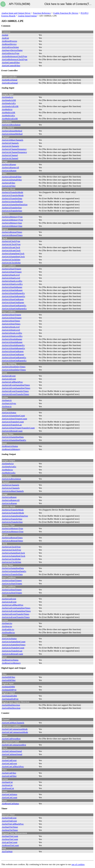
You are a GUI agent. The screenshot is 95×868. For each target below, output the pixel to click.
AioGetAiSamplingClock (13, 257)
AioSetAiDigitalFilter (12, 177)
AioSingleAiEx (9, 103)
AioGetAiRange (9, 171)
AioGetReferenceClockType (15, 59)
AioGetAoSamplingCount (14, 642)
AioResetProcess (9, 41)
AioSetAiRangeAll (10, 167)
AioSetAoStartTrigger (12, 580)
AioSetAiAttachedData (12, 201)
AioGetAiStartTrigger (12, 272)
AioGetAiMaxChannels (12, 140)
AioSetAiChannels (10, 143)
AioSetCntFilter (9, 773)
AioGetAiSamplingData (13, 437)
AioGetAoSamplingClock (13, 556)
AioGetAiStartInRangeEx (13, 296)
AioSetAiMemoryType (12, 217)
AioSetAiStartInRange (12, 287)
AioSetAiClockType (11, 241)
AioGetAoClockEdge (11, 562)
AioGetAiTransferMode (13, 195)
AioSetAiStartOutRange (13, 299)
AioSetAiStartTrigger (11, 269)
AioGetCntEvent (9, 763)
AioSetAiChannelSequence (14, 149)
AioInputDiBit (8, 687)
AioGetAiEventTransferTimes (15, 394)
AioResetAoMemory (11, 663)
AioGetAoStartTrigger (12, 583)
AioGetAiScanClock (11, 250)
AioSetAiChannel (10, 155)
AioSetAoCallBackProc (12, 605)
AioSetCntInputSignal (12, 751)
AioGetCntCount (9, 797)
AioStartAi (7, 400)
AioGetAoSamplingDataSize (15, 516)
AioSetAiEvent (9, 376)
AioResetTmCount (10, 845)
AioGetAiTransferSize (12, 211)
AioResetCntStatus (10, 804)
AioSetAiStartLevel (11, 275)
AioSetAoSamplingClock (13, 553)
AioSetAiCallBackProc (12, 382)
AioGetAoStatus (9, 639)
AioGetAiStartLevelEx (12, 284)
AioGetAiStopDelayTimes (14, 370)
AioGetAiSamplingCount (13, 416)
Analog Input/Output (27, 16)
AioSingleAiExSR (10, 106)
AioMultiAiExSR (10, 119)
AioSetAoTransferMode (13, 510)
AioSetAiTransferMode (12, 192)
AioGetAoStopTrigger (12, 593)
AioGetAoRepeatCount (12, 654)
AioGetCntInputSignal (12, 754)
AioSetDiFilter (8, 677)
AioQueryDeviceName (12, 50)
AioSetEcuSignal (10, 80)
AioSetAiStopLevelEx (12, 333)
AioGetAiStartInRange (12, 290)
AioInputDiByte (9, 690)
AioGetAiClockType (11, 244)
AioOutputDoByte (10, 699)
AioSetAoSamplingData (13, 568)
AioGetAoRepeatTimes (12, 541)
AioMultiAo (7, 470)
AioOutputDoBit (9, 696)
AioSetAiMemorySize (12, 223)
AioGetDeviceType (10, 53)
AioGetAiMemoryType (12, 220)
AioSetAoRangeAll (11, 500)
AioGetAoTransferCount (13, 648)
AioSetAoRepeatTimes (12, 538)
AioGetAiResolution (11, 125)
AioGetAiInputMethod (12, 134)
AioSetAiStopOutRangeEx (14, 357)
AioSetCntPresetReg (11, 739)
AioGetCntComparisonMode (15, 732)
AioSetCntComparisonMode (15, 729)
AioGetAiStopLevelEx (12, 336)
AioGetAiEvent (9, 379)
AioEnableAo (8, 629)
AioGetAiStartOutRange (13, 302)
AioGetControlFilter (11, 66)
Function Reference (42, 13)
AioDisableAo (8, 632)
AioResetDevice (9, 44)
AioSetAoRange (9, 497)
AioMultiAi (7, 109)
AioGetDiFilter (9, 680)
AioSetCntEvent (9, 760)
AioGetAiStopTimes (11, 324)
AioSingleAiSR (9, 100)
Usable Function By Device (66, 13)
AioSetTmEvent (9, 818)
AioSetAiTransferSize (12, 208)
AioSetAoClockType (11, 547)
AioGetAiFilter (9, 186)
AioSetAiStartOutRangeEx (14, 305)
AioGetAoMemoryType (13, 531)
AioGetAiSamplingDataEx (14, 440)
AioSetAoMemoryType (12, 528)
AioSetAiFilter (8, 183)
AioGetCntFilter (9, 776)
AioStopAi (7, 406)
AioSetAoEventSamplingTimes (16, 608)
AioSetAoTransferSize (12, 519)
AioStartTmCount (10, 836)
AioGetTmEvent (9, 821)
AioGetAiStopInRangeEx (13, 348)
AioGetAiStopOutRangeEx (14, 361)
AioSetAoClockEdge (11, 559)
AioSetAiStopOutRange (13, 351)
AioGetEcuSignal (10, 83)
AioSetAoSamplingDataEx (14, 571)
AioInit (5, 35)
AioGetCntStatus (9, 794)
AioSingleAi (7, 97)
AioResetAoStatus (10, 660)
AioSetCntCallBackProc (13, 766)
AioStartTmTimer (10, 827)
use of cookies (78, 864)
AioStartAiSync (9, 403)
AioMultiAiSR (8, 112)
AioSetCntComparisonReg (14, 745)
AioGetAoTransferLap (12, 651)
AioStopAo (7, 626)
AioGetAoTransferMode (13, 513)
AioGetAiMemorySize (12, 226)
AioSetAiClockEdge (11, 260)
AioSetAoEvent (9, 599)
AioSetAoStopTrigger (12, 590)
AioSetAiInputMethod (12, 131)
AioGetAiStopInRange (12, 342)
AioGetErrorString (10, 47)
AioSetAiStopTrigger (11, 315)
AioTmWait (7, 851)
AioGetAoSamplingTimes (14, 645)
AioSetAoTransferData (12, 574)
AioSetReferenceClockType (14, 56)
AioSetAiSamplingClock (13, 253)
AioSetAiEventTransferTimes (15, 391)
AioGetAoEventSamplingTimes (16, 611)
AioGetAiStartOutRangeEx (14, 309)
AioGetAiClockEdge (11, 263)
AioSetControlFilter (11, 62)
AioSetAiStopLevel (11, 327)
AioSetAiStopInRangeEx (13, 345)
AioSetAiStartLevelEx (12, 281)
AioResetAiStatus (10, 446)
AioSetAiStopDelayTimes (14, 367)
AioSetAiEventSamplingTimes (16, 385)
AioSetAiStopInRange (12, 339)
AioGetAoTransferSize (12, 522)
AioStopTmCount (10, 839)
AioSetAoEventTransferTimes (15, 614)
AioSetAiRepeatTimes (12, 232)
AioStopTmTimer (10, 830)
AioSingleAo (8, 463)
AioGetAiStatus (9, 413)
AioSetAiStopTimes (11, 321)
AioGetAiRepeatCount (12, 431)
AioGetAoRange (9, 503)
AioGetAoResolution (11, 479)
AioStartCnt (7, 782)
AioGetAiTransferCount (13, 422)
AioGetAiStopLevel (11, 330)
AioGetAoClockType (11, 550)
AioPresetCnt (8, 788)
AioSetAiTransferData (12, 198)
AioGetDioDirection (11, 708)
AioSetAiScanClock (11, 247)
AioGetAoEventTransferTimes (16, 617)
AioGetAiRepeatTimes (12, 235)
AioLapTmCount (10, 842)
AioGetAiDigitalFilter (12, 180)
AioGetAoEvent (9, 602)
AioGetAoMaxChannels (13, 491)
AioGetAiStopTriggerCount (14, 419)
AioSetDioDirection (11, 705)
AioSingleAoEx (9, 467)
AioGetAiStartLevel (11, 278)
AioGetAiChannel (10, 158)
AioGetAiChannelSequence (14, 152)
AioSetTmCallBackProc (13, 824)
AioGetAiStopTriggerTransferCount (18, 428)
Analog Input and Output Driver (16, 13)
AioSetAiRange (9, 164)
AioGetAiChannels (10, 146)
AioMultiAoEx (9, 473)
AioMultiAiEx (8, 115)
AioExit (5, 38)
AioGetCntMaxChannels (13, 723)
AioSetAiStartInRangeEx (13, 293)
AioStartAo (7, 623)
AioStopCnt (7, 785)
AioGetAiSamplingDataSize (15, 205)
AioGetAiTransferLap (12, 425)
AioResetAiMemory (11, 449)
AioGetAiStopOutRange (13, 354)
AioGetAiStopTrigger (12, 318)
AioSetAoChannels (10, 485)
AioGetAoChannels (11, 488)
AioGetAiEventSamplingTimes (16, 388)
